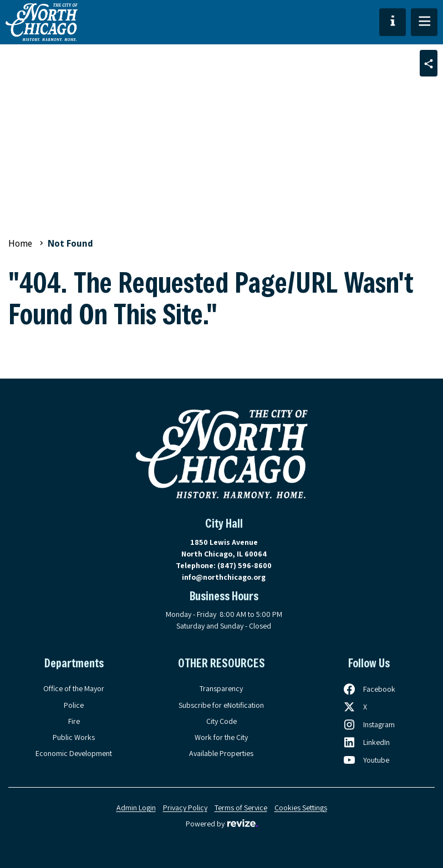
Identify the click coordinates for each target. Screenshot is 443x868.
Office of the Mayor (74, 688)
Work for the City (221, 737)
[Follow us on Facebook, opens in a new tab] (369, 689)
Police (74, 705)
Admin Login (136, 808)
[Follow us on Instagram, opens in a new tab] (369, 724)
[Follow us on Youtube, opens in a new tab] (366, 760)
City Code (221, 721)
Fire (74, 721)
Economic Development (74, 753)
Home (20, 244)
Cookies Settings (301, 808)
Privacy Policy (185, 808)
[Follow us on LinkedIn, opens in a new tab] (366, 742)
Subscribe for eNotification (221, 705)
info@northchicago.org (224, 577)
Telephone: (224, 565)
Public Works (74, 737)
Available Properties (221, 753)
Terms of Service (241, 808)
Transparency (221, 688)
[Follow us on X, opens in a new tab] (355, 707)
